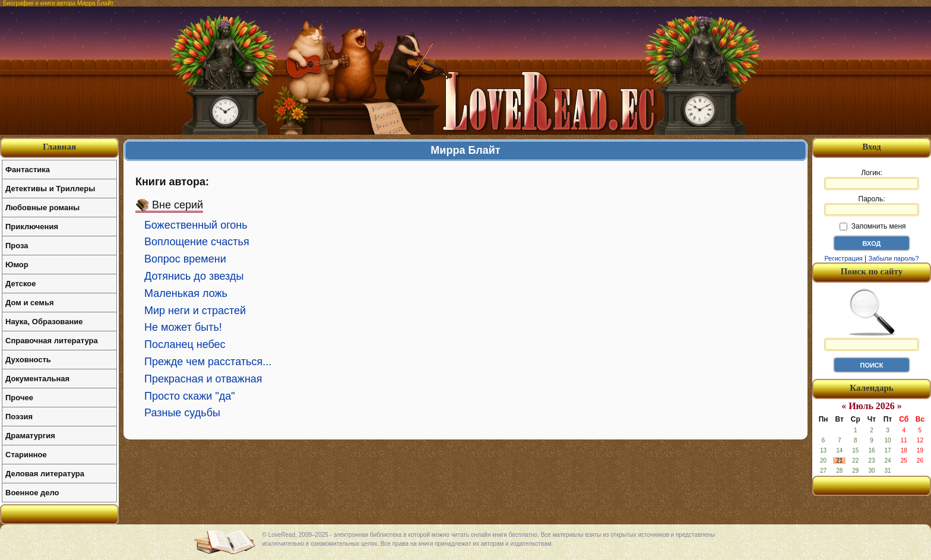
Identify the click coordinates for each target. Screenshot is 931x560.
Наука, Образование (44, 322)
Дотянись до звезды (194, 276)
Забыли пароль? (894, 258)
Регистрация (843, 258)
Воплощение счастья (197, 242)
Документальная (37, 379)
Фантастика (28, 170)
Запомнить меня (873, 226)
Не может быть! (183, 327)
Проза (17, 246)
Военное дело (32, 493)
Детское (20, 284)
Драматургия (30, 436)
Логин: (872, 179)
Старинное (26, 455)
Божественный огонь (196, 225)
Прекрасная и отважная (203, 379)
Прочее (19, 398)
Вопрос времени (185, 259)
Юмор (17, 265)
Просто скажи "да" (190, 396)
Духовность (28, 360)
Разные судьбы (182, 413)
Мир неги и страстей (195, 311)
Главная (59, 147)
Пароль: (872, 205)
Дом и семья (30, 303)
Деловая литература (45, 474)
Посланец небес (185, 344)
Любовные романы (42, 208)
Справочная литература (52, 341)
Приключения (32, 227)
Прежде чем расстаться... (208, 362)
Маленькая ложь (186, 293)
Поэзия (19, 417)
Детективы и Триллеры (50, 189)
